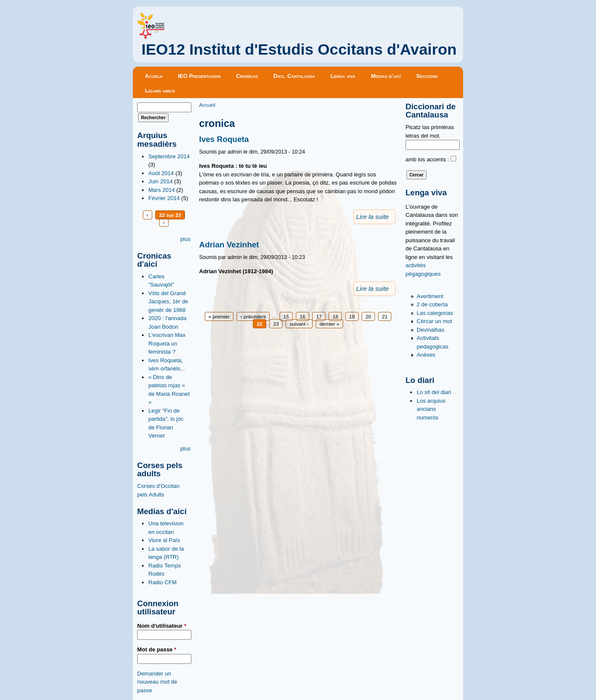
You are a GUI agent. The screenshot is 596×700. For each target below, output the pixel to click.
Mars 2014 (161, 190)
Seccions (427, 76)
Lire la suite (372, 217)
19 (352, 316)
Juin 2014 (160, 181)
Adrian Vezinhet (229, 245)
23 (276, 324)
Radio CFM (163, 582)
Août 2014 (161, 173)
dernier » (329, 324)
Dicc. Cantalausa (294, 76)
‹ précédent (253, 316)
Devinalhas (430, 330)
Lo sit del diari (434, 392)
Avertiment (430, 296)
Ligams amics (160, 91)
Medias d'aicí (386, 76)
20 (368, 316)
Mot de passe (157, 649)
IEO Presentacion (199, 76)
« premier (219, 316)
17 (319, 316)
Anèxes (426, 355)
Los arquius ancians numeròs (431, 409)
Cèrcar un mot (434, 321)
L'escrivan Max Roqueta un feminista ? (167, 343)
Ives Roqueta (224, 139)
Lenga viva (343, 76)
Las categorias (435, 313)
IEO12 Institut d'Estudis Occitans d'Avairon (299, 49)
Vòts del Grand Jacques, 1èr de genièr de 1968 (168, 302)
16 (303, 316)
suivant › (299, 324)
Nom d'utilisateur (162, 626)
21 (385, 316)
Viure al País (164, 540)
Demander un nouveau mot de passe (157, 682)
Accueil (207, 105)
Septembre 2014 (169, 156)
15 (286, 316)
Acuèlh (154, 76)
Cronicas (247, 76)
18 (335, 316)
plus (185, 239)
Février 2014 (164, 198)
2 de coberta (432, 304)
